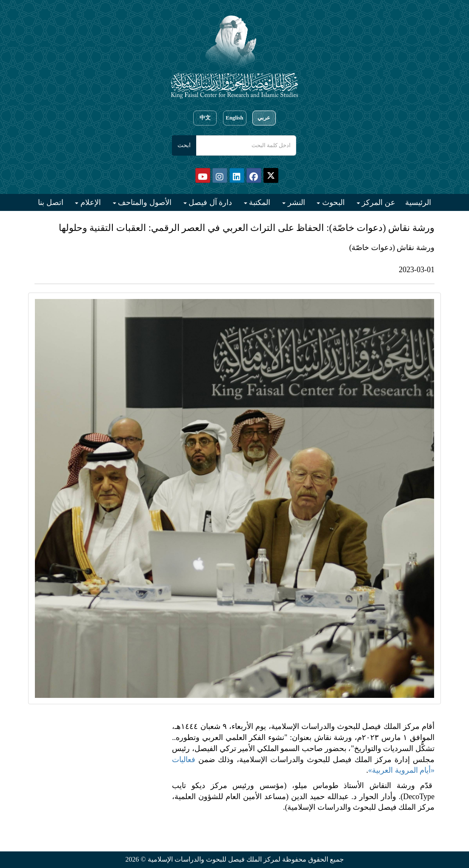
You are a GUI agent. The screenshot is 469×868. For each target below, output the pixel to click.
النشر (295, 202)
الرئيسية (418, 202)
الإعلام (90, 202)
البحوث (332, 202)
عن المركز (378, 202)
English (234, 118)
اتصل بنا (51, 202)
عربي (264, 118)
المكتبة (259, 202)
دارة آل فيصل (210, 202)
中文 (205, 118)
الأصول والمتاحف (144, 202)
